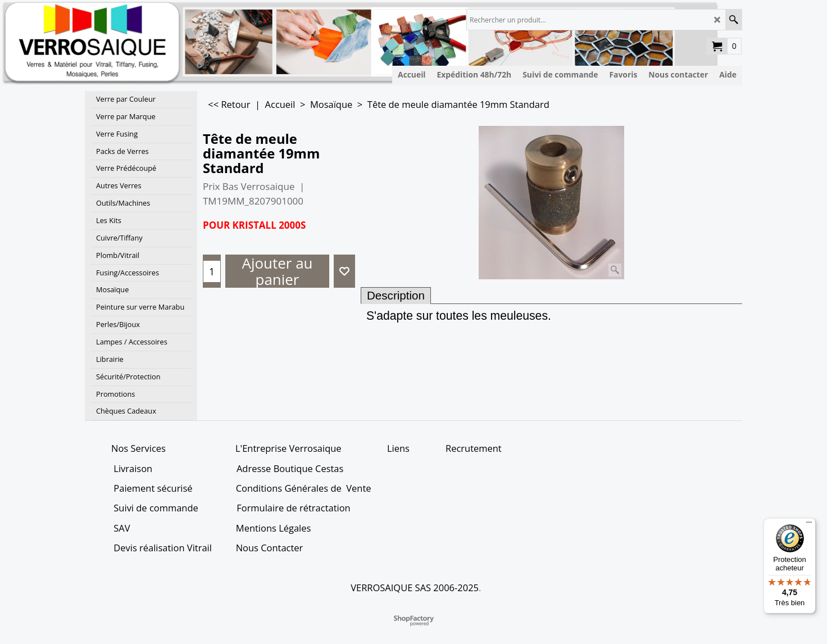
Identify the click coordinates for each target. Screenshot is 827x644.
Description (396, 295)
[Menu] (809, 525)
